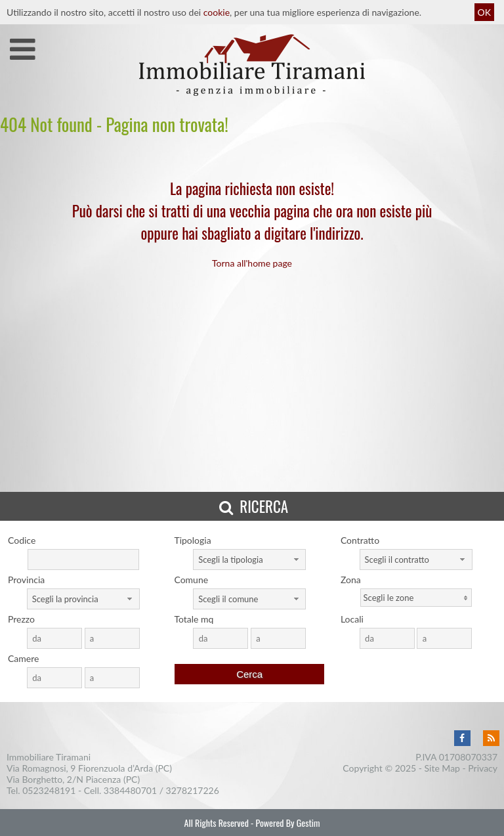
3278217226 (193, 790)
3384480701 (130, 790)
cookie (217, 12)
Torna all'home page (252, 263)
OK (484, 12)
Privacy (483, 768)
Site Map (442, 768)
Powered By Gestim (287, 823)
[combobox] (249, 560)
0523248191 (49, 790)
